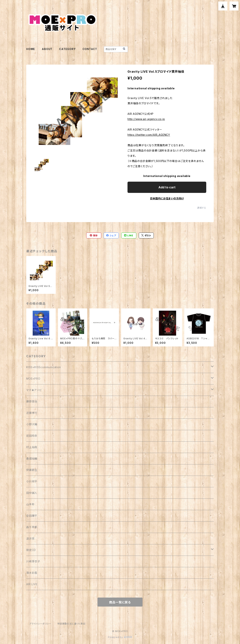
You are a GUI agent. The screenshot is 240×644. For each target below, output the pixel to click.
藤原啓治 (32, 401)
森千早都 (32, 527)
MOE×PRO (33, 379)
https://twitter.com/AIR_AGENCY (149, 135)
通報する (202, 208)
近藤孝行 (32, 413)
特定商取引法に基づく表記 (71, 624)
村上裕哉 (32, 447)
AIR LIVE (32, 584)
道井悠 (30, 538)
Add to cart (167, 187)
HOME (31, 49)
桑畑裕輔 (32, 459)
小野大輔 (32, 424)
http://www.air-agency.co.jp (146, 119)
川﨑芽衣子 (33, 561)
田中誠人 (32, 493)
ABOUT (47, 49)
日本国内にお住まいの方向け (167, 198)
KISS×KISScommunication (44, 367)
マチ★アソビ (34, 390)
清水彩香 (32, 573)
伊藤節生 (32, 470)
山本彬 (30, 504)
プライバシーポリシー (40, 624)
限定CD (31, 550)
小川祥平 (32, 481)
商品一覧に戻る (120, 602)
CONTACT (90, 49)
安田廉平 (32, 516)
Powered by (120, 637)
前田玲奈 (32, 436)
